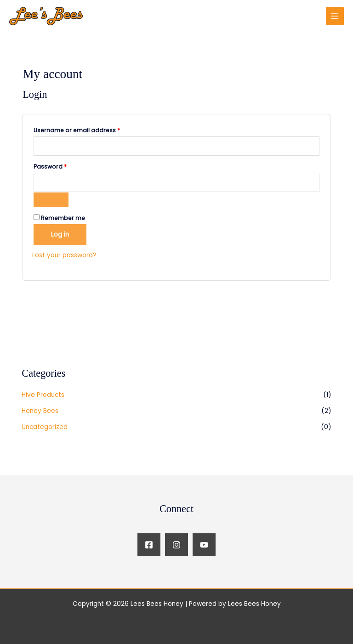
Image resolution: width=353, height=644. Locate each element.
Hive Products (43, 395)
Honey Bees (40, 411)
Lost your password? (64, 255)
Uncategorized (45, 427)
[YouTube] (204, 545)
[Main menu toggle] (335, 16)
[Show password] (51, 200)
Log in (60, 234)
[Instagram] (176, 545)
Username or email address (90, 130)
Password (63, 166)
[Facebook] (149, 545)
